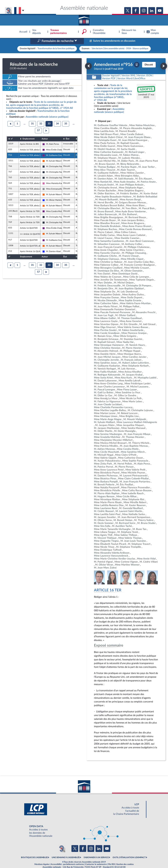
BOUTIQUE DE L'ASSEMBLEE (34, 851)
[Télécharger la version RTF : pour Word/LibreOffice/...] (131, 72)
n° (12, 132)
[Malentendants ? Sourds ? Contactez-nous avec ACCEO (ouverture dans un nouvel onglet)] (62, 842)
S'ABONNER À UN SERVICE (96, 851)
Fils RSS (112, 858)
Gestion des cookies (125, 858)
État (68, 132)
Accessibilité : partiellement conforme (67, 858)
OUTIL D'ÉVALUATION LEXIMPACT (129, 851)
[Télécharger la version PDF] (137, 58)
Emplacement (29, 132)
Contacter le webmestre (96, 858)
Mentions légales (42, 858)
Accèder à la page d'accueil (84, 19)
